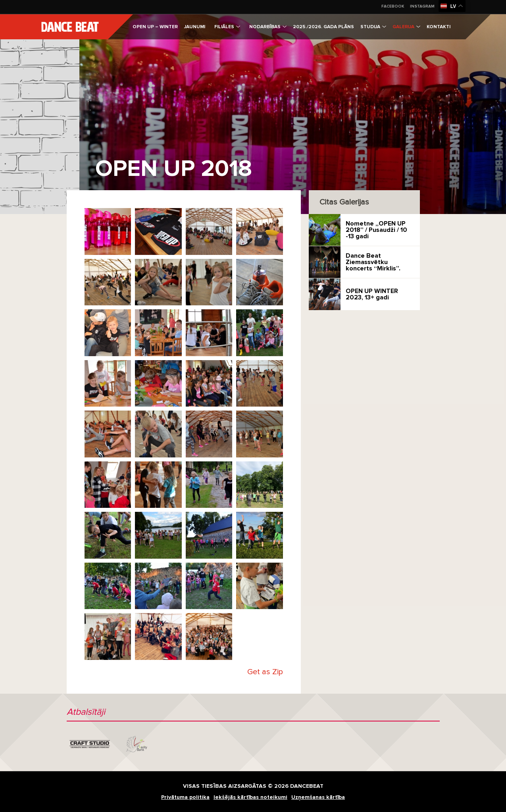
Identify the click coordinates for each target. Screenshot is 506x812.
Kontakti (439, 27)
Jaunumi (195, 27)
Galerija (406, 27)
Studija (373, 27)
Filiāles (227, 27)
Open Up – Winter (155, 27)
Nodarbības (268, 27)
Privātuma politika (185, 797)
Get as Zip (265, 672)
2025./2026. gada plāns (323, 27)
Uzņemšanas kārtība (318, 797)
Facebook (393, 6)
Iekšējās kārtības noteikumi (250, 797)
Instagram (422, 6)
